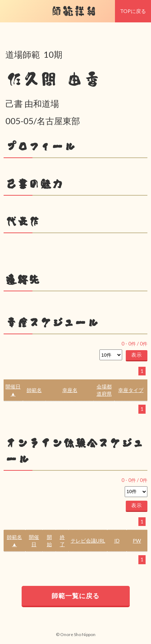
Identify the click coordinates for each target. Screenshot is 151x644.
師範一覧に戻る (75, 596)
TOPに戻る (133, 11)
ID (117, 541)
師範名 (34, 390)
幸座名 (70, 390)
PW (137, 541)
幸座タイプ (131, 390)
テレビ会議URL (88, 541)
